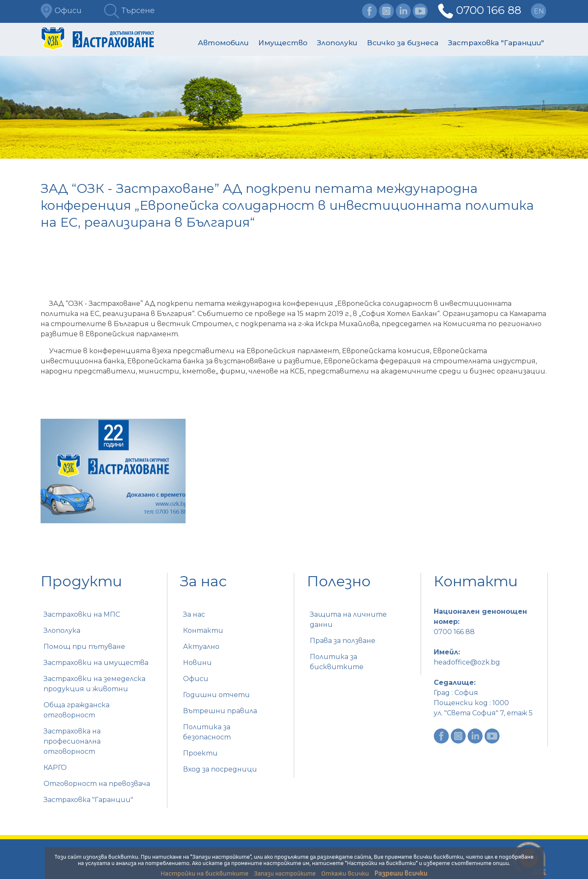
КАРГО (55, 768)
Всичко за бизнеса (403, 43)
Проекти (200, 753)
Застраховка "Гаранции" (496, 43)
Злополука (62, 630)
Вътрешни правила (220, 711)
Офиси (61, 11)
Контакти (203, 630)
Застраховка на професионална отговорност (72, 741)
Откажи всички (345, 874)
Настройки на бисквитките (205, 874)
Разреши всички (401, 874)
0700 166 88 (489, 10)
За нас (194, 614)
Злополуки (337, 43)
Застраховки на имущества (96, 663)
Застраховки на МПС (82, 614)
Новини (197, 663)
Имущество (283, 43)
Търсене (129, 11)
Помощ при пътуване (84, 647)
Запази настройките (285, 874)
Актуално (201, 647)
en (539, 11)
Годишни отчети (216, 695)
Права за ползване (343, 641)
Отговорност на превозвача (97, 784)
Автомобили (223, 43)
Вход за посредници (220, 769)
